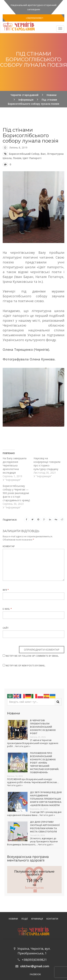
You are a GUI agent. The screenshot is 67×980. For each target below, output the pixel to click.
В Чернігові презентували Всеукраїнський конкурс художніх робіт (43, 727)
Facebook (35, 974)
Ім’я (6, 590)
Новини (13, 919)
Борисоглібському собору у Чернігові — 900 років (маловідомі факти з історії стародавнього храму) (16, 493)
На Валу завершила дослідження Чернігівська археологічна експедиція (15, 465)
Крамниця (37, 919)
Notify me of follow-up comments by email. (32, 656)
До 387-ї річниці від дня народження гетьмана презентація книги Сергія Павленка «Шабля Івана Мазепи (46, 799)
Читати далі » (23, 746)
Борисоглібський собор (24, 154)
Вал (43, 154)
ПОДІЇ (25, 919)
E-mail (7, 609)
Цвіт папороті (32, 158)
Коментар (9, 546)
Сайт (6, 628)
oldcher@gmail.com (35, 966)
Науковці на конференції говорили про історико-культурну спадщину (47, 464)
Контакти (52, 919)
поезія (17, 158)
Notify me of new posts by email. (26, 666)
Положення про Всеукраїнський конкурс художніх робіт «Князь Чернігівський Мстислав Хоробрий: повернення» (44, 763)
